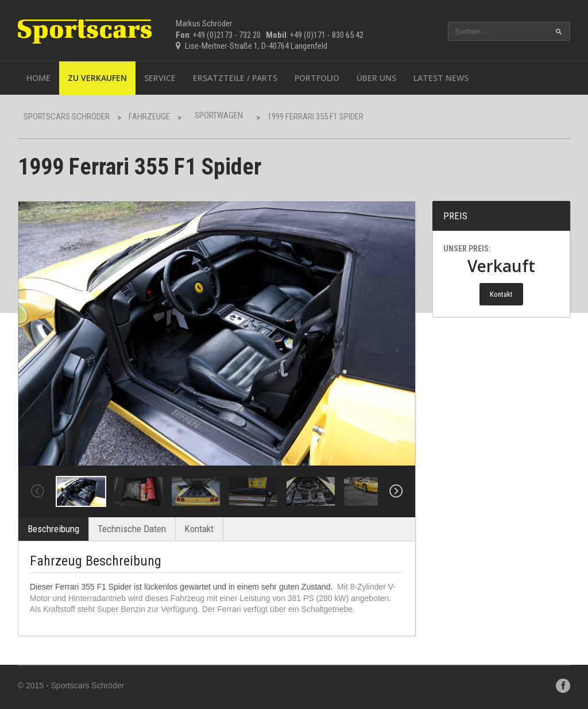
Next (396, 491)
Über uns (376, 78)
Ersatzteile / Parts (235, 78)
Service (160, 78)
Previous (37, 491)
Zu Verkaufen (97, 78)
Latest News (441, 78)
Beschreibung (53, 529)
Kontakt (199, 529)
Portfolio (317, 78)
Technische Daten (132, 529)
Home (38, 78)
